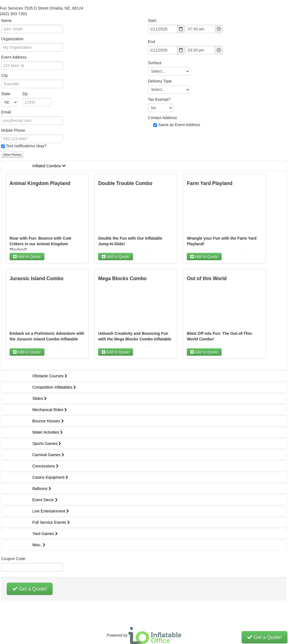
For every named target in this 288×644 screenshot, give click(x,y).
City (4, 75)
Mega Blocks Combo (122, 278)
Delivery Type (160, 81)
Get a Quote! (30, 589)
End (151, 42)
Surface (155, 63)
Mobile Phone (13, 130)
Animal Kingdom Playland (40, 183)
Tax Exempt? (159, 99)
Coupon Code (13, 559)
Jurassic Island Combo (37, 278)
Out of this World (207, 278)
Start (152, 21)
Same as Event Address (179, 125)
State (14, 94)
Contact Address (162, 118)
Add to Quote (27, 257)
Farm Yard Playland (210, 183)
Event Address (14, 57)
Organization (12, 39)
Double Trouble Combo (125, 183)
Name (6, 21)
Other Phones (12, 155)
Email (6, 112)
